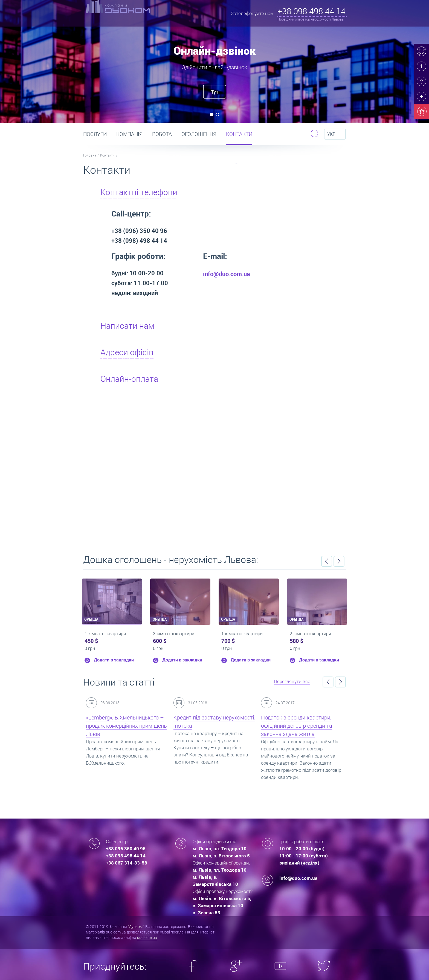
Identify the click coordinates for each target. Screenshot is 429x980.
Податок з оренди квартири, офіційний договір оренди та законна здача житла (297, 726)
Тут (215, 92)
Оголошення (199, 134)
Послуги (95, 134)
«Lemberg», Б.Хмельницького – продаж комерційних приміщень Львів (126, 726)
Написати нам (127, 326)
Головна (90, 155)
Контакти (239, 134)
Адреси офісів (127, 352)
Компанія (129, 134)
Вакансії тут (215, 472)
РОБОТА (162, 134)
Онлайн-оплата (129, 379)
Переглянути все (292, 681)
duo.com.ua (147, 937)
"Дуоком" (136, 926)
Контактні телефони (139, 192)
